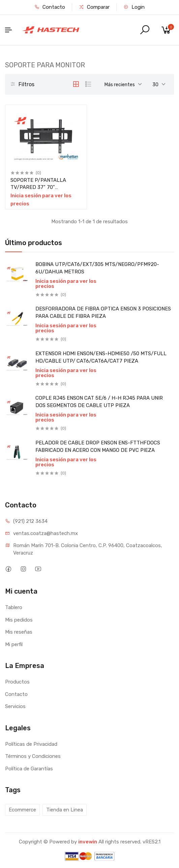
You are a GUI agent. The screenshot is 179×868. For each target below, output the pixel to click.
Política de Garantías (29, 769)
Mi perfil (14, 644)
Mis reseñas (19, 632)
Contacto (50, 7)
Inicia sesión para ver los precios (66, 284)
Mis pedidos (19, 620)
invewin (88, 842)
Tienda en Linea (65, 810)
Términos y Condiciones (33, 756)
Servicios (15, 706)
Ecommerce (22, 810)
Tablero (14, 607)
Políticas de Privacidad (31, 744)
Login (134, 7)
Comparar (94, 7)
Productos (17, 682)
